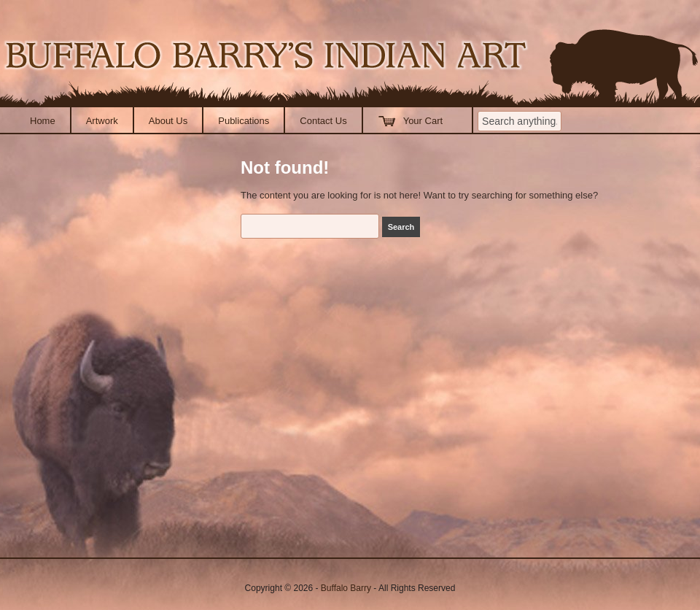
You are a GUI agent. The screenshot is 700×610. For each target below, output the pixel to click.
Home (43, 121)
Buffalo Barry (346, 588)
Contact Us (323, 121)
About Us (168, 121)
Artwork (102, 121)
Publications (244, 121)
